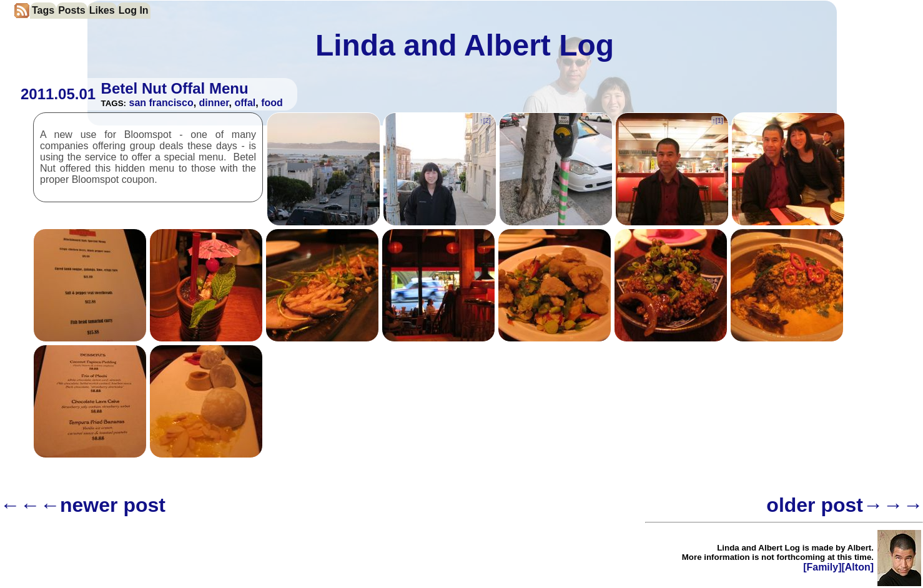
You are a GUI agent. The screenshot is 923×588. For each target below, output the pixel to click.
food (272, 103)
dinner (214, 103)
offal (245, 103)
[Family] (822, 567)
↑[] (485, 120)
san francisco (161, 103)
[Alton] (857, 567)
